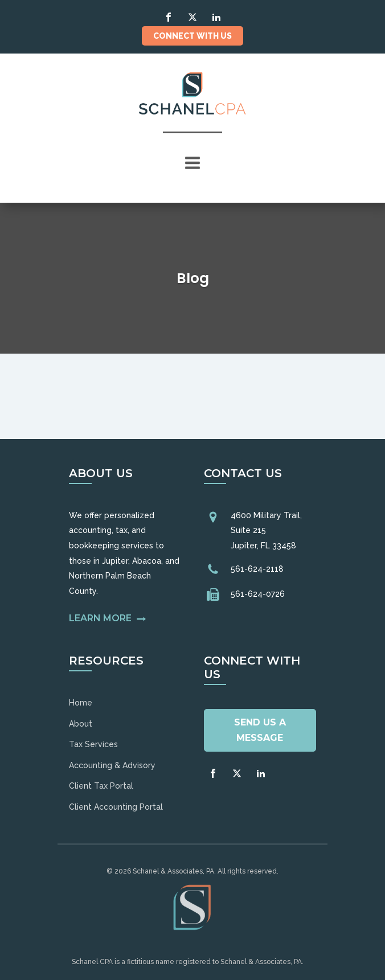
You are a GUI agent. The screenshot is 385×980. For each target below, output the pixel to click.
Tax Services (93, 744)
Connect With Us (192, 36)
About (81, 724)
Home (81, 703)
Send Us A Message (260, 730)
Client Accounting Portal (116, 807)
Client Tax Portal (101, 786)
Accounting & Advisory (112, 765)
